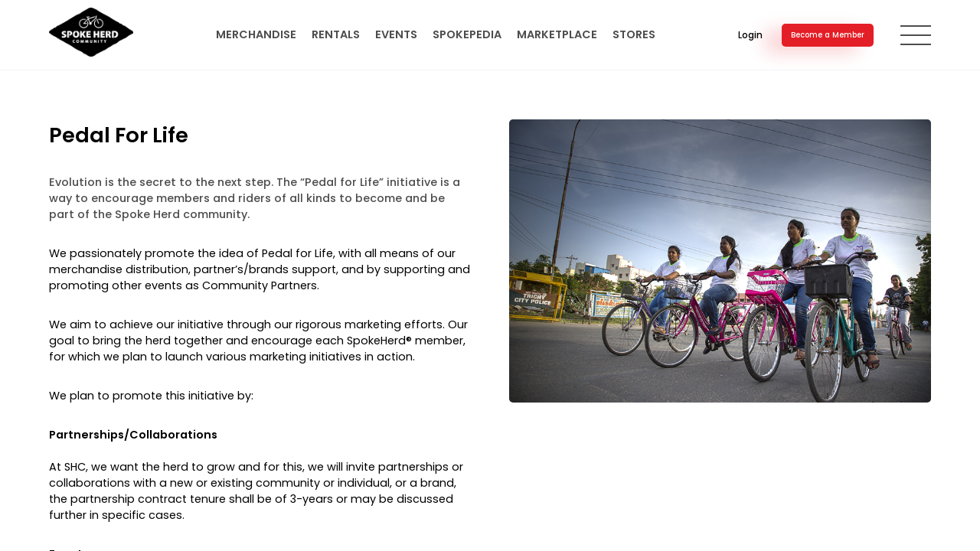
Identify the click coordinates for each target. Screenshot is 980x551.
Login (750, 35)
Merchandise (256, 34)
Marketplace (557, 34)
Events (396, 34)
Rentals (336, 34)
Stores (634, 34)
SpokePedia (467, 34)
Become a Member (828, 35)
